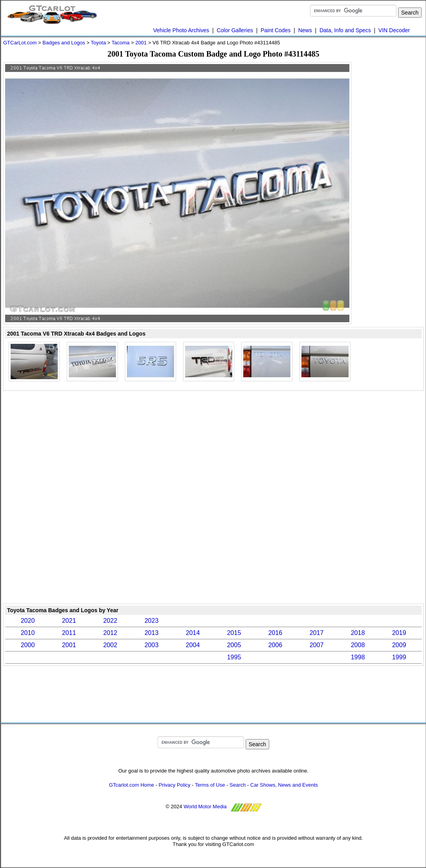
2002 (110, 645)
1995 (234, 657)
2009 (399, 645)
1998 (358, 657)
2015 (234, 633)
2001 (141, 43)
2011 (69, 633)
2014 (193, 633)
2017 (317, 633)
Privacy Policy (175, 785)
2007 (317, 645)
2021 (69, 621)
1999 (399, 657)
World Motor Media (205, 807)
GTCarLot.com (20, 43)
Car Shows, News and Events (284, 785)
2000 (28, 645)
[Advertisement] (213, 419)
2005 (234, 645)
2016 (275, 633)
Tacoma (121, 43)
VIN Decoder (394, 30)
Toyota (98, 43)
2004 (193, 645)
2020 (28, 621)
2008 (358, 645)
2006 (275, 645)
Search (238, 785)
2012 (110, 633)
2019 (399, 633)
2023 (152, 621)
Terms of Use (210, 785)
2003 (152, 645)
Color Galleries (235, 30)
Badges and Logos (64, 43)
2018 (358, 633)
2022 (110, 621)
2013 (152, 633)
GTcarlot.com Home (131, 785)
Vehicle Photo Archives (181, 30)
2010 (28, 633)
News (305, 30)
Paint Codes (275, 30)
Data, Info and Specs (345, 30)
